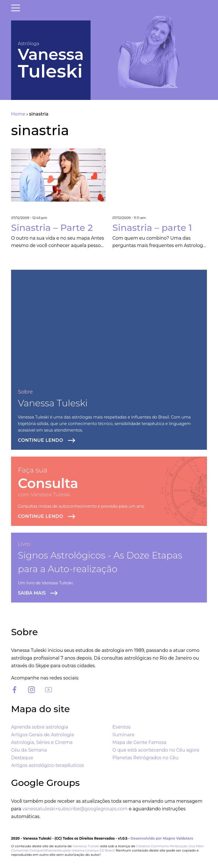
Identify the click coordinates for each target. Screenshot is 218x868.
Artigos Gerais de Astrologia (42, 735)
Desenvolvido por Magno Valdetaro (162, 838)
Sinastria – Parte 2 (52, 228)
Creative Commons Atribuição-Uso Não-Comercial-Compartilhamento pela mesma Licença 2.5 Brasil (108, 848)
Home (18, 114)
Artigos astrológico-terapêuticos (48, 765)
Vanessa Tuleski (53, 403)
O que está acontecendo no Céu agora (156, 750)
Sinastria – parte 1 (152, 228)
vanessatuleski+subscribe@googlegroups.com (75, 809)
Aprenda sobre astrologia (40, 727)
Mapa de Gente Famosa (139, 742)
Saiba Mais (32, 593)
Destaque (22, 758)
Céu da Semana (29, 750)
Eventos (121, 727)
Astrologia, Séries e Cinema (42, 742)
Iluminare (123, 735)
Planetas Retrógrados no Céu (145, 758)
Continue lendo (41, 440)
